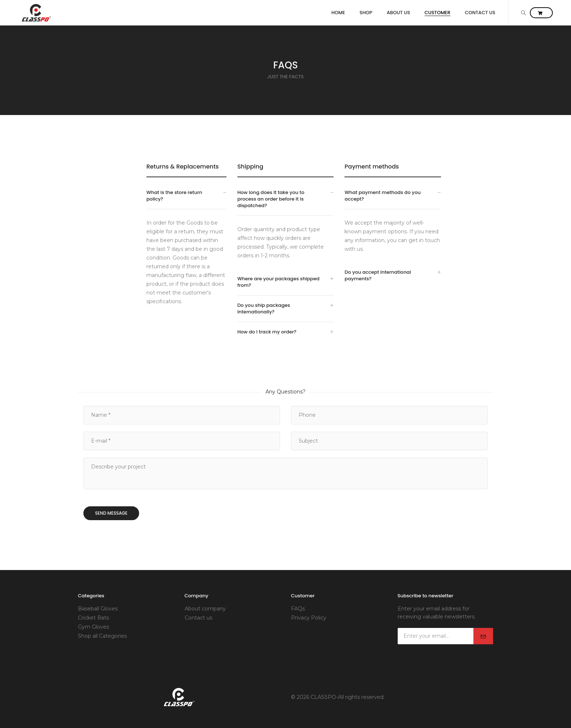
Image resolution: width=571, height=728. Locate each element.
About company (205, 609)
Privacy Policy (309, 618)
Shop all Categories (102, 636)
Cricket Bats (93, 618)
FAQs (298, 609)
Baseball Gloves (98, 609)
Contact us (198, 618)
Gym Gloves (93, 627)
